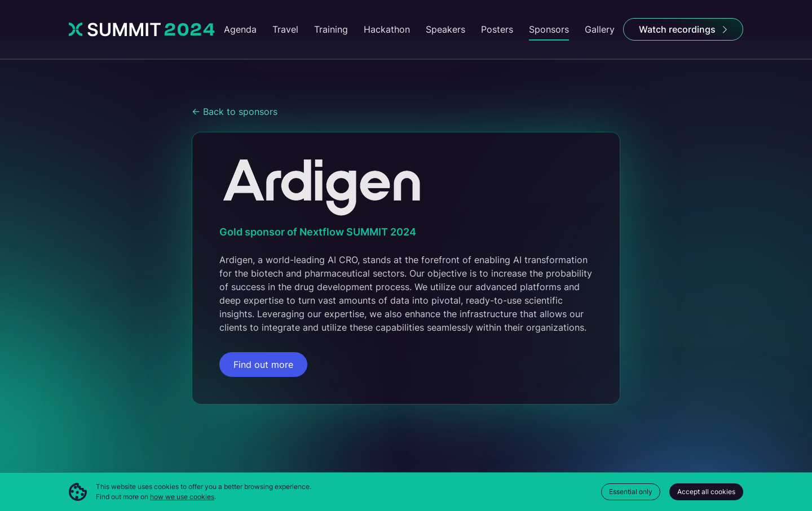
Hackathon (387, 29)
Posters (497, 29)
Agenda (240, 29)
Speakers (445, 29)
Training (331, 29)
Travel (285, 29)
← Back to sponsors (235, 112)
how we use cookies (182, 497)
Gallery (600, 29)
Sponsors (549, 29)
